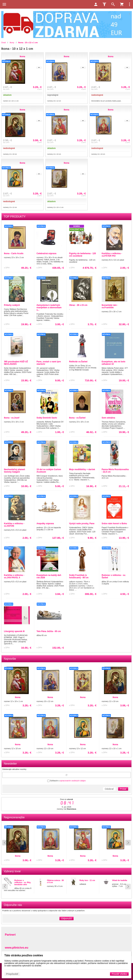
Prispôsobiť (12, 974)
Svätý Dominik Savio (47, 418)
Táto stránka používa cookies (24, 955)
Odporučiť (66, 918)
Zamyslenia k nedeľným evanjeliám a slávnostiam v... (49, 308)
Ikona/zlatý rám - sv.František (110, 306)
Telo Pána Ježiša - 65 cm (49, 631)
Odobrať (109, 789)
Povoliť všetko (119, 974)
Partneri (10, 935)
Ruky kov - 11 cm (87, 880)
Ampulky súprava (45, 524)
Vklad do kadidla (120, 880)
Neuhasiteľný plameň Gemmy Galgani (14, 471)
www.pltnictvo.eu (17, 948)
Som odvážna (108, 418)
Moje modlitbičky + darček (82, 469)
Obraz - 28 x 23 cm (78, 305)
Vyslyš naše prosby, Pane (82, 524)
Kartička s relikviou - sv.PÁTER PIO (112, 255)
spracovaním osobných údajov (73, 781)
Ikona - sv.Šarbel (77, 418)
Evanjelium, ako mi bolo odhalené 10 (114, 363)
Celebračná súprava (46, 253)
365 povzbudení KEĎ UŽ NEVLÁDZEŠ (16, 363)
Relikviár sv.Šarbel (78, 362)
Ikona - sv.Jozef (12, 418)
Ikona (25, 856)
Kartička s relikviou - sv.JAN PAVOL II (14, 576)
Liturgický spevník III (14, 631)
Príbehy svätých (12, 305)
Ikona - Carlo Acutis (14, 253)
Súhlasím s (66, 781)
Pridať (123, 789)
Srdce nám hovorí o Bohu (114, 524)
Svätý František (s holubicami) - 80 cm (79, 576)
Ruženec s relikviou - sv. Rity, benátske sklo (23, 882)
